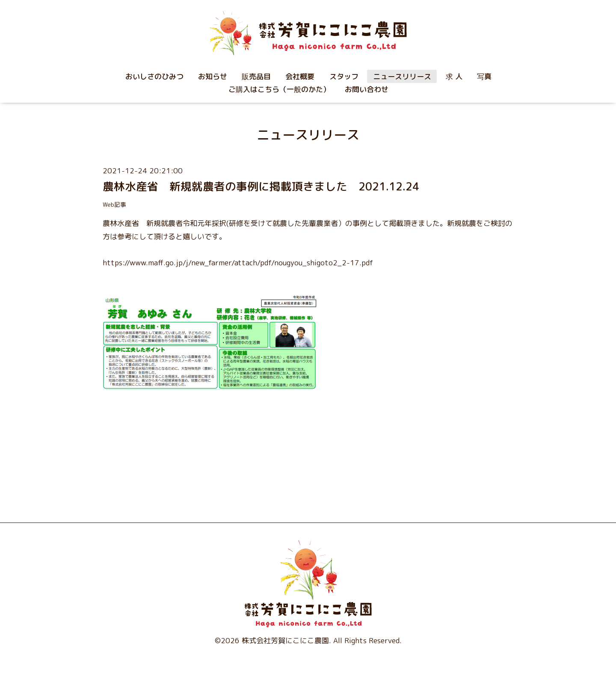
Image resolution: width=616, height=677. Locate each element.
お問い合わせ (367, 89)
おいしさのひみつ (154, 76)
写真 (484, 76)
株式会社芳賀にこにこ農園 (285, 640)
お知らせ (213, 76)
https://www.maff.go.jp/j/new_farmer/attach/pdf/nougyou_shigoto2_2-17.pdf (239, 263)
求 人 (454, 76)
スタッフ (344, 76)
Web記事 (114, 204)
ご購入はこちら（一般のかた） (279, 89)
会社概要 (300, 76)
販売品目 (256, 76)
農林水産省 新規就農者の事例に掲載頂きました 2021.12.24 (261, 186)
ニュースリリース (402, 76)
